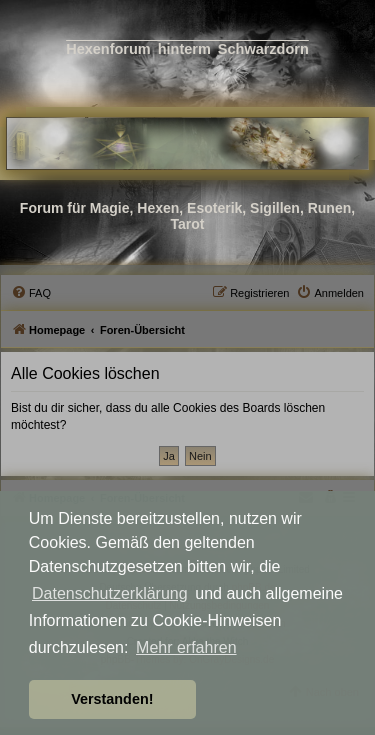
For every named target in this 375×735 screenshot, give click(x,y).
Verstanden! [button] (112, 699)
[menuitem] (31, 293)
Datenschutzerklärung (110, 593)
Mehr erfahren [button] (186, 647)
